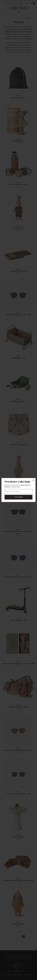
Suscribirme (18, 497)
